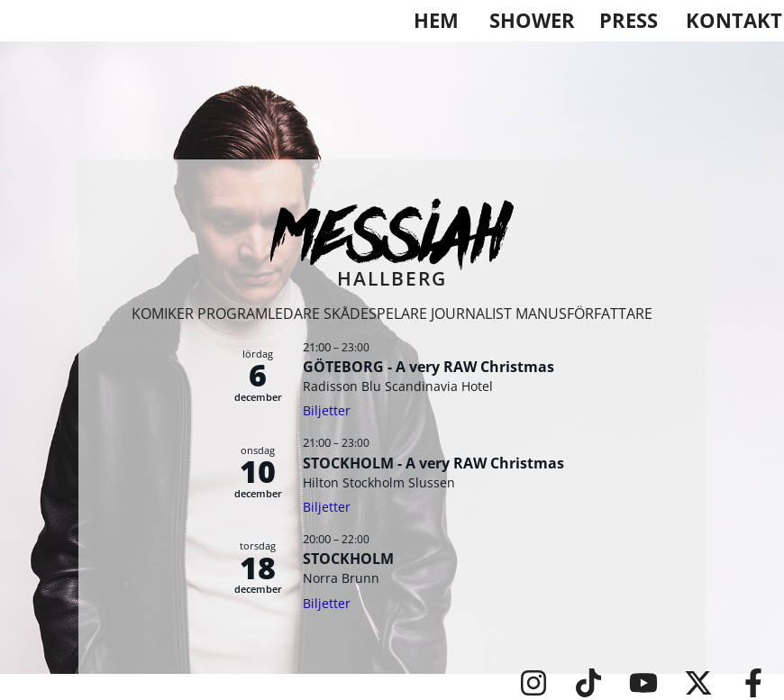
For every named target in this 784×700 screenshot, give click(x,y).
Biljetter (327, 410)
